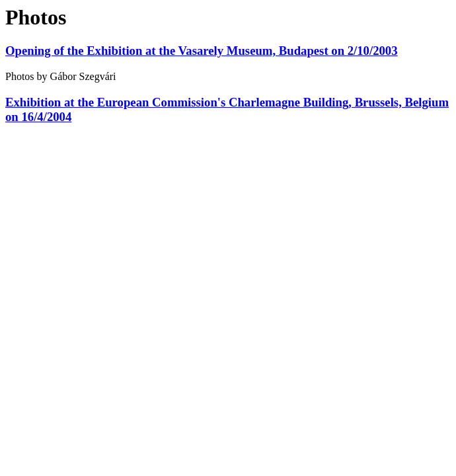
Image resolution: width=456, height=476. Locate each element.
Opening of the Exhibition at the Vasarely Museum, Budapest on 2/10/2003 (202, 51)
